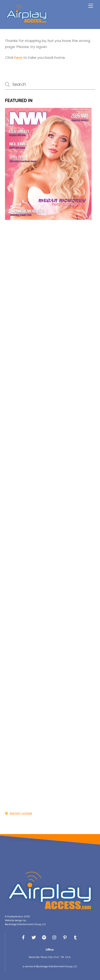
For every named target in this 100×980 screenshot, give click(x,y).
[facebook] (23, 937)
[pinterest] (65, 937)
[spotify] (44, 937)
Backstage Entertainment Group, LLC (25, 924)
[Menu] (91, 6)
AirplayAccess (15, 917)
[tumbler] (75, 937)
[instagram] (55, 937)
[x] (34, 937)
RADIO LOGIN (20, 814)
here (18, 58)
